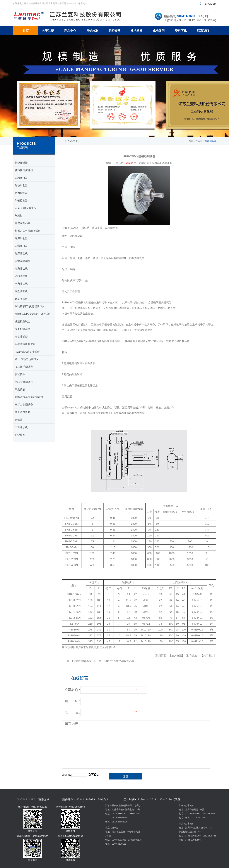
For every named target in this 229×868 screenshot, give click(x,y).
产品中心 (200, 141)
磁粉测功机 (21, 276)
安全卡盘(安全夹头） (27, 208)
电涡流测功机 (23, 261)
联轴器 (19, 420)
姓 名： (73, 701)
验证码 (66, 775)
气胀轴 (19, 216)
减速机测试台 (23, 321)
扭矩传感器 (21, 163)
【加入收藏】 (177, 656)
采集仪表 (20, 389)
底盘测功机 (21, 291)
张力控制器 (21, 193)
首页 (191, 141)
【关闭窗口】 (208, 656)
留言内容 (71, 724)
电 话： (73, 712)
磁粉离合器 (21, 178)
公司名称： (73, 690)
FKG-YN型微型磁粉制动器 (119, 661)
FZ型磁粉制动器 (82, 661)
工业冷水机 (21, 427)
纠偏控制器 (21, 200)
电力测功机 (21, 268)
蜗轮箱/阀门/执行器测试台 (30, 306)
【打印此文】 (192, 656)
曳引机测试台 (23, 329)
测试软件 (20, 374)
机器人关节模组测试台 (28, 231)
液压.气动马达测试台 (27, 359)
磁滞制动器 (21, 238)
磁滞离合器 (21, 246)
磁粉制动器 (21, 185)
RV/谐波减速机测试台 (27, 352)
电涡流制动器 (23, 223)
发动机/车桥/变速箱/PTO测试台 (33, 314)
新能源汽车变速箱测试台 (29, 397)
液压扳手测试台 (24, 367)
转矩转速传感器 (24, 170)
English (210, 4)
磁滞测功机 (21, 253)
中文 (199, 4)
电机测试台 (21, 337)
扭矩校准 (20, 435)
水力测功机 (21, 284)
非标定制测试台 (24, 405)
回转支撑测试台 (24, 382)
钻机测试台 (21, 299)
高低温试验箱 (23, 412)
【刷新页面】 (161, 656)
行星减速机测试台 (25, 344)
